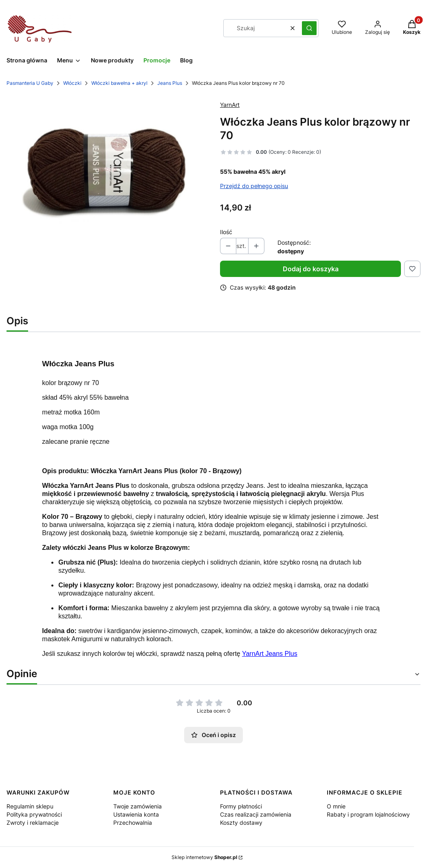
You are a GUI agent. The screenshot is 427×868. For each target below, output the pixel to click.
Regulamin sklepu (30, 806)
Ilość (226, 232)
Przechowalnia (133, 823)
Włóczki (72, 83)
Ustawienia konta (136, 814)
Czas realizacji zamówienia (256, 814)
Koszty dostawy (241, 823)
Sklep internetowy (204, 857)
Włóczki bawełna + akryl (119, 83)
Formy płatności (241, 806)
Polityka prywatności (34, 814)
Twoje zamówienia (138, 806)
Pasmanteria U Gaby (30, 83)
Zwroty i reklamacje (33, 823)
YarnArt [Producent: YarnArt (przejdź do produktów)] (230, 105)
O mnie (336, 806)
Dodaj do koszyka (311, 269)
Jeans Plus (170, 83)
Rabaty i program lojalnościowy (368, 814)
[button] (309, 28)
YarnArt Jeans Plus (270, 654)
